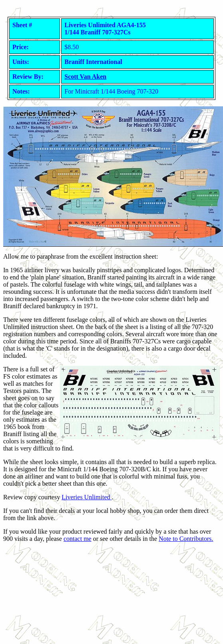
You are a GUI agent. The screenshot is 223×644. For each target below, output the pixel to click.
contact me (78, 539)
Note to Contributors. (186, 539)
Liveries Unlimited (87, 497)
